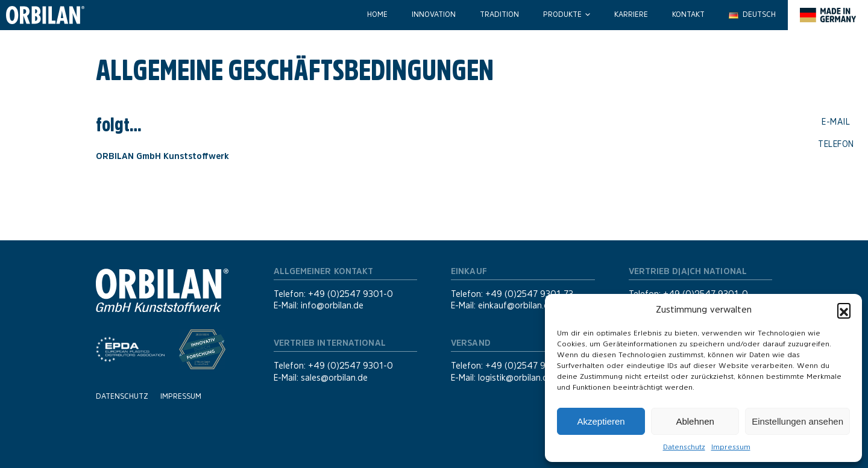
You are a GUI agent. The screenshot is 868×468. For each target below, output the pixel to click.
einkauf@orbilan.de (516, 305)
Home (377, 14)
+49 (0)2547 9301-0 (351, 294)
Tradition (499, 14)
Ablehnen (695, 421)
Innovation (434, 14)
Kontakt (688, 14)
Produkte (562, 14)
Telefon (836, 143)
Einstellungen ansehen (797, 421)
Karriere (631, 14)
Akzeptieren (601, 421)
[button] (844, 310)
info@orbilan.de (332, 305)
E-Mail (836, 122)
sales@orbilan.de (334, 378)
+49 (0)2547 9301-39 (530, 366)
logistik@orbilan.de (515, 378)
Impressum (731, 447)
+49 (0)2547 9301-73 (529, 294)
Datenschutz (684, 447)
